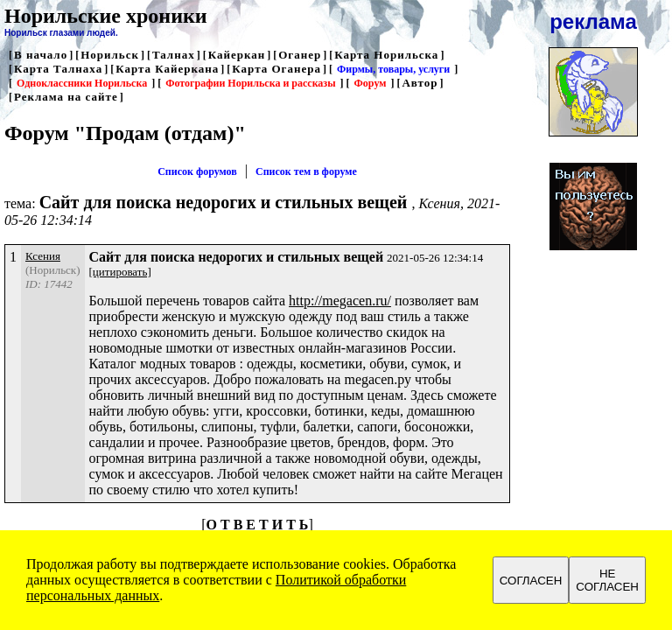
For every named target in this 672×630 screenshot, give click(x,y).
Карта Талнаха (58, 69)
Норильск (110, 55)
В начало (41, 55)
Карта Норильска (386, 55)
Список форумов (197, 171)
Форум (371, 83)
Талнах (174, 55)
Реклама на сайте (66, 97)
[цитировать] (120, 272)
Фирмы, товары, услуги (393, 69)
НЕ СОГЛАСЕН (607, 580)
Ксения (43, 256)
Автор (420, 83)
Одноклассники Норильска (82, 83)
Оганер (300, 55)
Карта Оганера (276, 69)
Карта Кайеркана (167, 69)
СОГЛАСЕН (531, 581)
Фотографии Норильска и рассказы (250, 83)
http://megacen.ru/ (340, 301)
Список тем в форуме (306, 171)
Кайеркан (237, 55)
